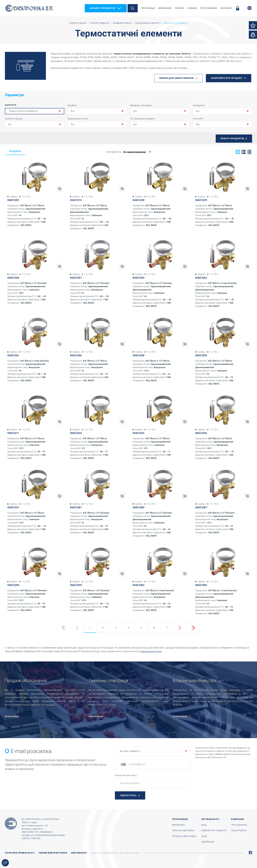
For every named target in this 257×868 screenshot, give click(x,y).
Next (180, 628)
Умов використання (151, 651)
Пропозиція (148, 8)
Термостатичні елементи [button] (23, 111)
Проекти (180, 8)
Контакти (226, 8)
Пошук (133, 8)
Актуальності (210, 819)
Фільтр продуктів (232, 138)
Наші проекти (239, 830)
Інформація (208, 842)
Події (204, 836)
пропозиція (12, 717)
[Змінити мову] (249, 8)
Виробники (165, 8)
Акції (204, 825)
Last (193, 628)
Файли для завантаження (176, 78)
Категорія (11, 105)
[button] (97, 111)
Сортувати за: (130, 152)
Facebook (250, 853)
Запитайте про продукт (227, 78)
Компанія (237, 819)
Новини (192, 8)
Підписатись (128, 795)
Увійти (237, 8)
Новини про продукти (214, 830)
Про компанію (209, 8)
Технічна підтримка (183, 830)
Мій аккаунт (79, 853)
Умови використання (53, 853)
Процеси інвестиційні (184, 836)
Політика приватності (20, 853)
